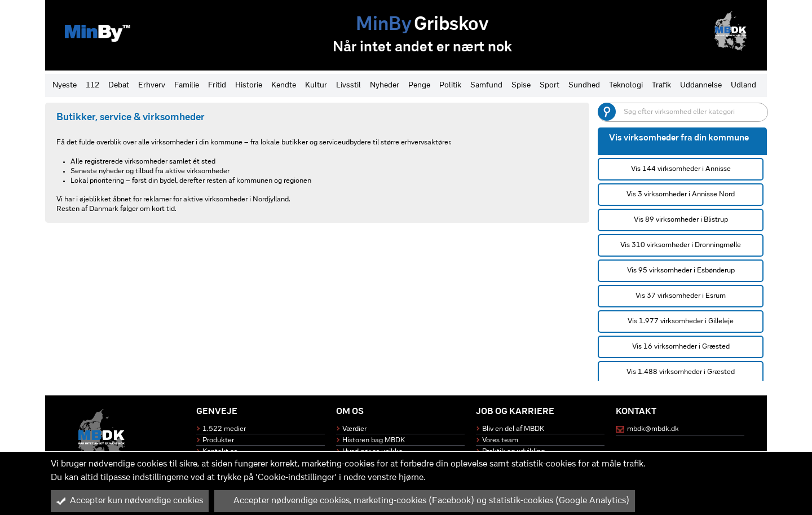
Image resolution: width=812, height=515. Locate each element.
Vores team (500, 440)
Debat (119, 85)
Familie (187, 85)
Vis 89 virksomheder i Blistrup (681, 220)
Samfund (486, 85)
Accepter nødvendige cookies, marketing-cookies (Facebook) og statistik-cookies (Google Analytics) (425, 501)
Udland (743, 85)
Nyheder (385, 85)
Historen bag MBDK (374, 440)
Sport (550, 85)
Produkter (218, 440)
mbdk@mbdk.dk (653, 429)
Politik (450, 85)
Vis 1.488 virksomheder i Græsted (681, 372)
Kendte (284, 85)
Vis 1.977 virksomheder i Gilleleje (681, 321)
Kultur (316, 85)
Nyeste (65, 85)
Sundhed (584, 85)
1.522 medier (224, 429)
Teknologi (626, 85)
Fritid (217, 85)
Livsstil (348, 85)
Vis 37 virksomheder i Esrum (681, 296)
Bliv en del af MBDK (513, 429)
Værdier (354, 429)
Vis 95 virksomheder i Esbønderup (681, 270)
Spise (521, 85)
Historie (249, 85)
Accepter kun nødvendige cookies (130, 501)
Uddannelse (701, 85)
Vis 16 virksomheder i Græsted (681, 347)
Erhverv (152, 85)
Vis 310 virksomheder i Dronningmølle (681, 245)
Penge (419, 85)
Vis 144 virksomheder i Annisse (681, 169)
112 (92, 85)
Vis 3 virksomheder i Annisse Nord (681, 194)
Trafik (661, 85)
